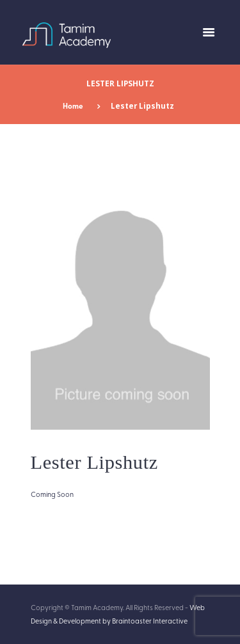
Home (73, 106)
